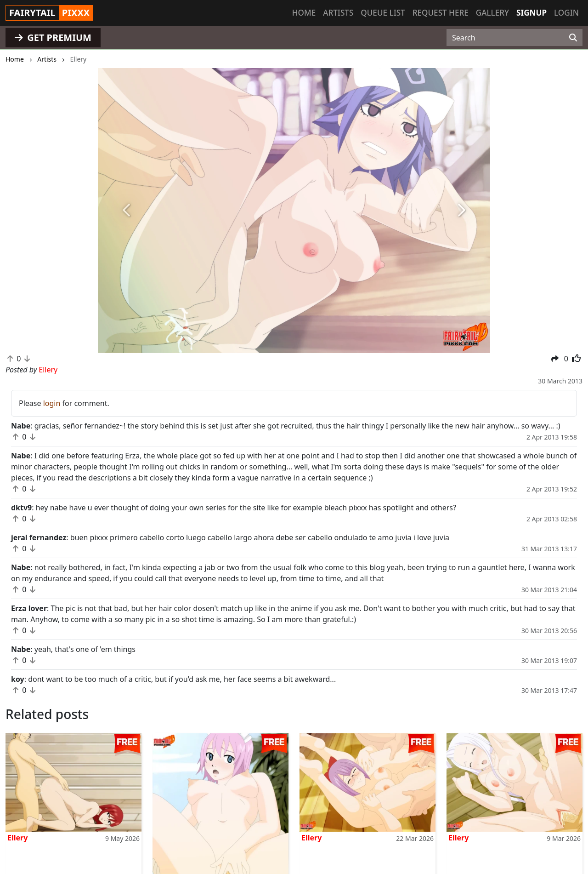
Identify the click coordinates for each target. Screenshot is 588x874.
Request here (441, 13)
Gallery (492, 13)
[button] (127, 211)
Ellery (17, 838)
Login (566, 13)
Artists (338, 13)
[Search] (573, 38)
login (52, 403)
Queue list (383, 13)
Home (304, 13)
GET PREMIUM (53, 37)
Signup (531, 13)
